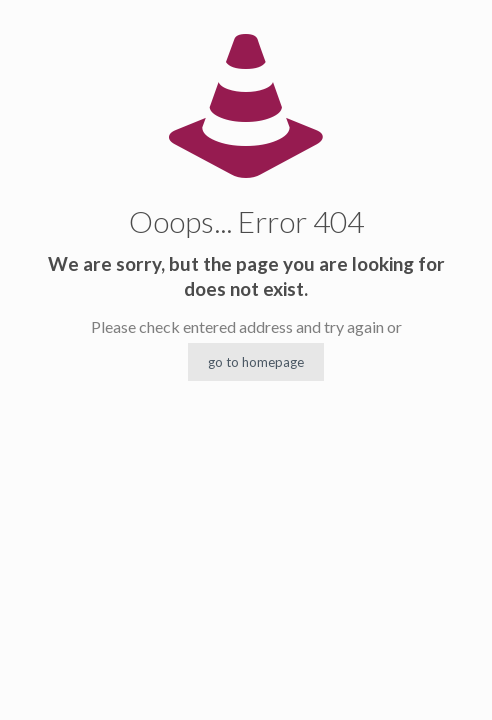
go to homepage (256, 362)
